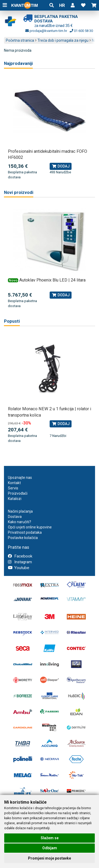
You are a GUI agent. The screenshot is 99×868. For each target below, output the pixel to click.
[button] (73, 5)
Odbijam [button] (50, 848)
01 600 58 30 (81, 31)
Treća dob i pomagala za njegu (63, 40)
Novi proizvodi (19, 192)
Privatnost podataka (25, 532)
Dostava (15, 517)
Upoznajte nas (20, 478)
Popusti (12, 321)
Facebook (20, 556)
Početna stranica (20, 40)
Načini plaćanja (20, 511)
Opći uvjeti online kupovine (30, 527)
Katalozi (15, 499)
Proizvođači (18, 493)
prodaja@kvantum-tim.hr (46, 31)
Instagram (20, 562)
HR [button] (62, 5)
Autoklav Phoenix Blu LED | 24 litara (52, 280)
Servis (13, 488)
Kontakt (14, 483)
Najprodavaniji (18, 63)
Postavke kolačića (23, 538)
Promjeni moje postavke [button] (49, 858)
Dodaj (61, 166)
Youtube (19, 568)
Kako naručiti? (20, 522)
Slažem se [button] (50, 838)
